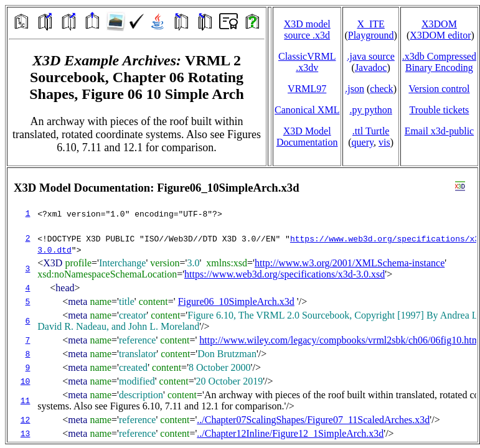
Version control (439, 89)
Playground (371, 35)
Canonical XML (307, 110)
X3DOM (439, 24)
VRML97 (307, 89)
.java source (370, 56)
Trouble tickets (439, 110)
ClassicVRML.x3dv (307, 62)
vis (384, 142)
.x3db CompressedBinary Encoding (439, 62)
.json (355, 89)
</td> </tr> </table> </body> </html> (242, 305)
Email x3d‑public (440, 131)
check (381, 89)
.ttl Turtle (371, 131)
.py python (370, 110)
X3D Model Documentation (307, 137)
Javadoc (371, 68)
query (363, 142)
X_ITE (370, 24)
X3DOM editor (440, 35)
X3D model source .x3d (307, 30)
